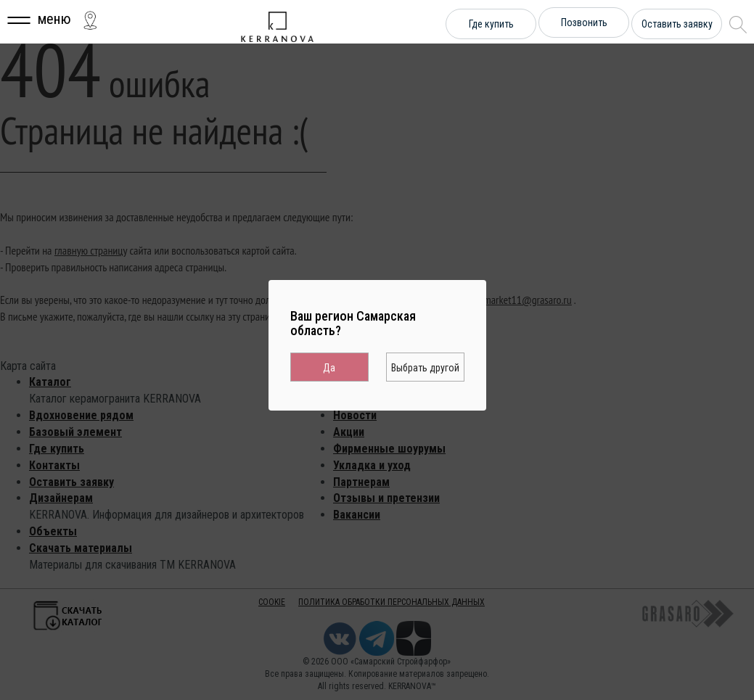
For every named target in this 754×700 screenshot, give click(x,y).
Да (329, 368)
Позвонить (584, 22)
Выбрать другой (425, 368)
